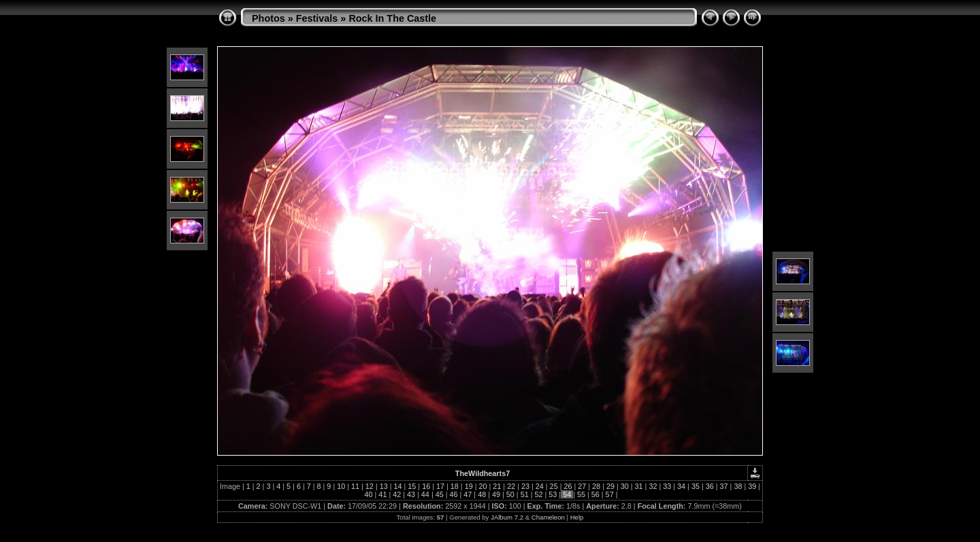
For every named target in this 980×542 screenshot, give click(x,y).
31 (639, 486)
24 (540, 486)
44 (425, 494)
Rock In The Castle (392, 18)
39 (752, 486)
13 (384, 486)
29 (610, 486)
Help (577, 517)
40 (369, 494)
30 (625, 486)
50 (510, 494)
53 (553, 494)
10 (341, 486)
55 (581, 494)
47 (468, 494)
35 (696, 486)
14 (398, 486)
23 (525, 486)
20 (483, 486)
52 (538, 494)
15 (412, 486)
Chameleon (548, 517)
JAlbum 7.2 (507, 517)
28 (596, 486)
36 (710, 486)
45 (440, 494)
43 (411, 494)
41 (382, 494)
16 (426, 486)
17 (440, 486)
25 (554, 486)
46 (454, 494)
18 (455, 486)
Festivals (317, 18)
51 (525, 494)
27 (582, 486)
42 (397, 494)
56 (595, 494)
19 (469, 486)
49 (496, 494)
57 (610, 494)
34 (681, 486)
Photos (268, 18)
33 (667, 486)
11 (355, 486)
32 (653, 486)
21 (497, 486)
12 (370, 486)
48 (482, 494)
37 (724, 486)
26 (568, 486)
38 (738, 486)
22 (511, 486)
